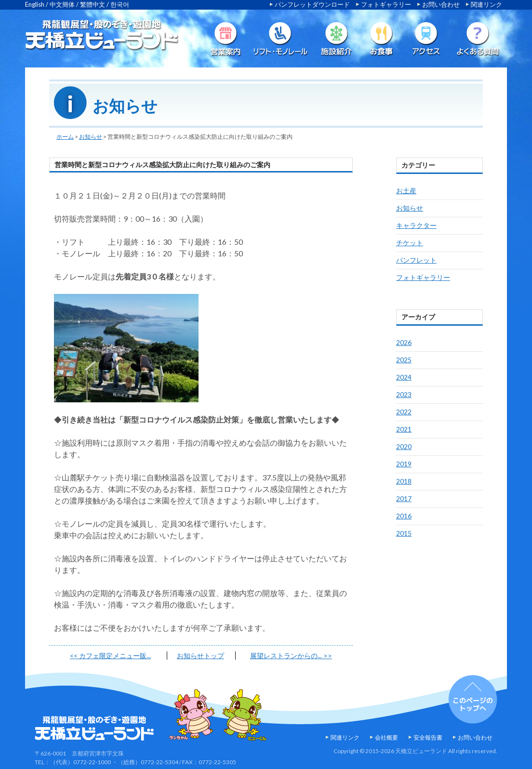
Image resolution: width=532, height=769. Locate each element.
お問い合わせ (441, 4)
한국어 (120, 4)
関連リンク (486, 4)
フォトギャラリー (386, 4)
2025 (404, 360)
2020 (404, 446)
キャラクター (416, 225)
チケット (410, 243)
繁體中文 (93, 4)
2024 (404, 377)
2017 (404, 498)
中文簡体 (62, 4)
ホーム (65, 137)
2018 (404, 481)
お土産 (406, 191)
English (35, 4)
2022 (404, 412)
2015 (404, 533)
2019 (404, 464)
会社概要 (386, 737)
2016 (404, 516)
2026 (404, 342)
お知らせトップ (200, 656)
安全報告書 (428, 737)
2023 (404, 394)
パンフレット (416, 260)
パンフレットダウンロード (312, 4)
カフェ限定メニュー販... (110, 656)
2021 (404, 429)
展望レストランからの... (291, 656)
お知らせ (91, 137)
